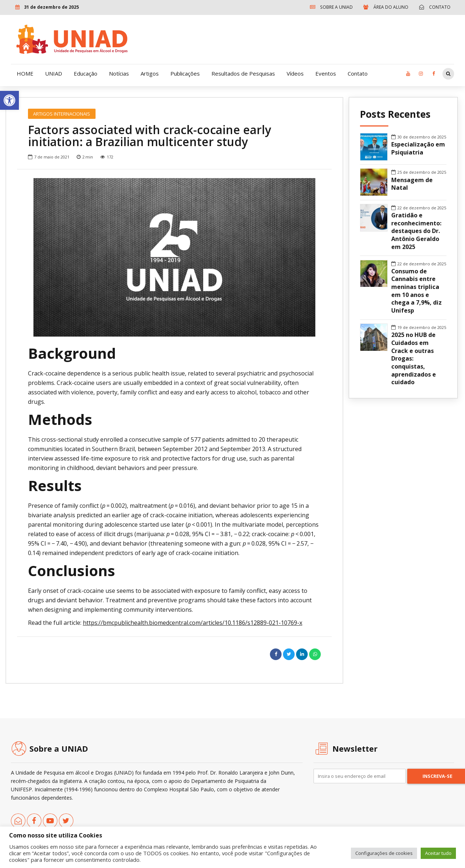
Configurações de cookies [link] (384, 853)
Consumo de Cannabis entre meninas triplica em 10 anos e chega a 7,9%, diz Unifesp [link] (417, 291)
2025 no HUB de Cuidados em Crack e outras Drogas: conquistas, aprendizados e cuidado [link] (414, 359)
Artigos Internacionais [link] (62, 114)
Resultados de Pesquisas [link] (243, 73)
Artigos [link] (150, 73)
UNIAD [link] (54, 73)
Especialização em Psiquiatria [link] (418, 148)
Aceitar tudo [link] (438, 853)
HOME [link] (25, 73)
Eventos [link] (326, 73)
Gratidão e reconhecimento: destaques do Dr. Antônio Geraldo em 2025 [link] (416, 231)
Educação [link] (86, 73)
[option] (174, 258)
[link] (9, 100)
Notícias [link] (119, 73)
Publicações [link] (185, 73)
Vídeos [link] (295, 73)
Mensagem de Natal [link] (412, 184)
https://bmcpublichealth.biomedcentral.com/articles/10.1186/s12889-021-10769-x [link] (193, 623)
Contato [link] (358, 73)
